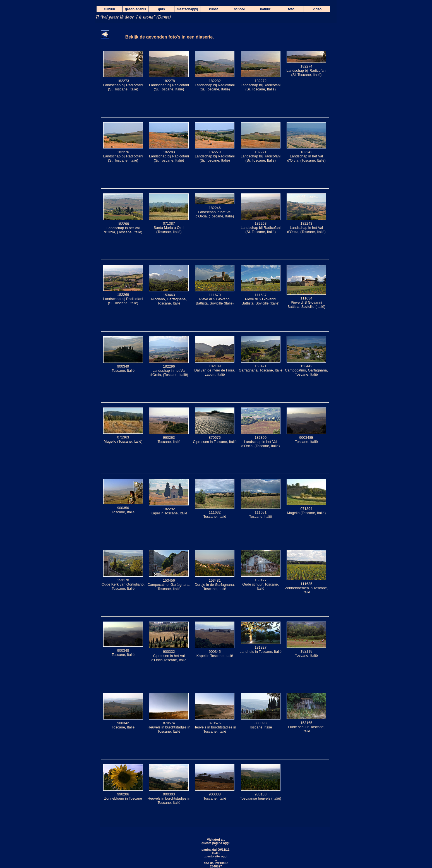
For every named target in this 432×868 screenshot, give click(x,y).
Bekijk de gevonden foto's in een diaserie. (170, 37)
